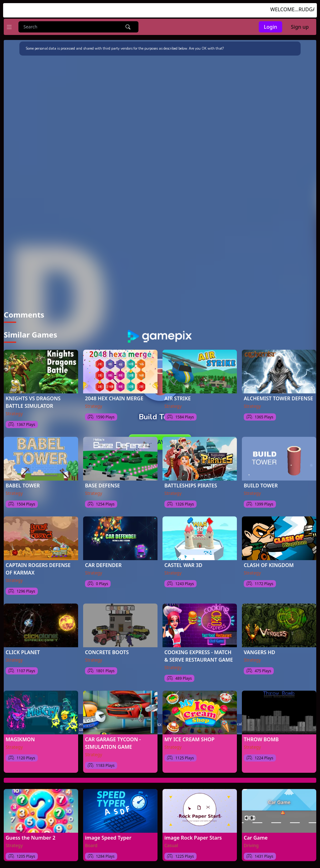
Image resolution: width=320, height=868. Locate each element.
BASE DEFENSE (102, 484)
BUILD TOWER (261, 484)
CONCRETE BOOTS (107, 651)
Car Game (256, 836)
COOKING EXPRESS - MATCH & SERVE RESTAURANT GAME (199, 655)
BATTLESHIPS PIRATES (191, 484)
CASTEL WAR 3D (183, 564)
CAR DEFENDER (103, 564)
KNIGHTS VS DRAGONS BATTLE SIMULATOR (33, 401)
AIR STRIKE (178, 397)
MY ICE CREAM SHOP (189, 738)
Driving (251, 844)
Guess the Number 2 (30, 836)
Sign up (300, 27)
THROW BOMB (261, 738)
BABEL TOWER (23, 484)
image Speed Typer (108, 836)
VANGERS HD (260, 651)
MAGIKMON (20, 738)
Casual (171, 844)
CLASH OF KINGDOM (269, 564)
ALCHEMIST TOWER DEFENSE (278, 397)
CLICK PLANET (23, 651)
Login (270, 27)
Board (91, 844)
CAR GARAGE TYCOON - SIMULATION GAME (113, 742)
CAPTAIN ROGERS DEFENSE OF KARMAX (38, 568)
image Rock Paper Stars (193, 836)
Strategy (14, 412)
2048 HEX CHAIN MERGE (114, 397)
